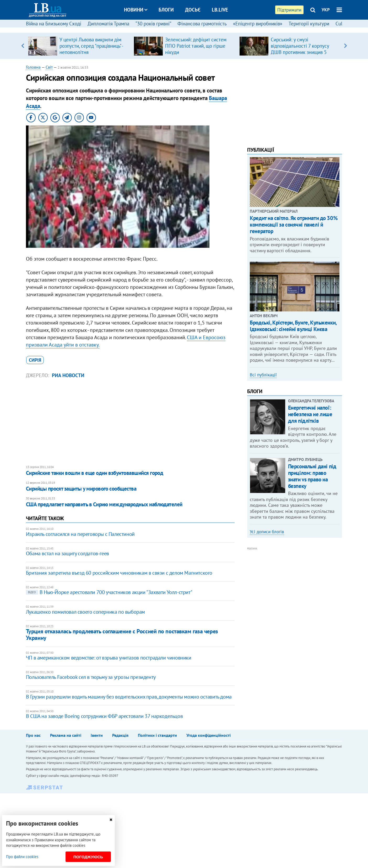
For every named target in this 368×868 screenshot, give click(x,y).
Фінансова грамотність (202, 24)
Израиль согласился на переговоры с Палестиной (80, 534)
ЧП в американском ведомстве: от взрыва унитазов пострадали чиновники (109, 658)
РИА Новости (68, 375)
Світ (49, 67)
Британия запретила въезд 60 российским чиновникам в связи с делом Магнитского (119, 573)
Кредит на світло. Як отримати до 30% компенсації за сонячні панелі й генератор (294, 225)
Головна (33, 67)
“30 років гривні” (153, 24)
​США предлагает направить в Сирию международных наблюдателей (104, 504)
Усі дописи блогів (267, 532)
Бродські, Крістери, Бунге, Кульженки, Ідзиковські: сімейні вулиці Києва (293, 326)
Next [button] (345, 46)
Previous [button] (23, 46)
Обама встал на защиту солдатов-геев (67, 553)
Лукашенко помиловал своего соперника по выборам (85, 612)
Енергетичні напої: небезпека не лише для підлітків (310, 414)
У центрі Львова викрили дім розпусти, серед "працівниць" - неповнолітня (91, 46)
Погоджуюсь (88, 857)
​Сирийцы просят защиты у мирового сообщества (81, 489)
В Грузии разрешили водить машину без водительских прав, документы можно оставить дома (129, 697)
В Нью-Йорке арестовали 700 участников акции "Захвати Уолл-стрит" (109, 592)
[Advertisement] (130, 422)
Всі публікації (263, 375)
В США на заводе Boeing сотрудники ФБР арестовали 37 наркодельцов (104, 716)
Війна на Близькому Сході (54, 24)
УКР (326, 10)
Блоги (166, 10)
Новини (136, 10)
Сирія (35, 360)
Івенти (97, 735)
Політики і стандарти (157, 735)
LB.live (220, 10)
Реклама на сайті (66, 735)
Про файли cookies (22, 857)
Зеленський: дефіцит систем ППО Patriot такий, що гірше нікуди (196, 46)
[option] (79, 46)
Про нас (33, 735)
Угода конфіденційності (209, 735)
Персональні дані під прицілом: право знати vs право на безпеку (312, 476)
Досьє (193, 10)
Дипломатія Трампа (108, 24)
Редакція (120, 735)
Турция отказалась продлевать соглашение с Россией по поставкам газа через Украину (122, 634)
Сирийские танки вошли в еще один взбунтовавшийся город (95, 473)
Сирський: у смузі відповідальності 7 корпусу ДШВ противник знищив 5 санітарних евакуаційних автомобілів (300, 52)
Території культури (309, 24)
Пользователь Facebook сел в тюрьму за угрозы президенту (91, 677)
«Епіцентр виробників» (258, 24)
